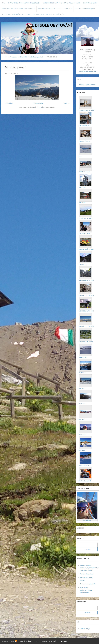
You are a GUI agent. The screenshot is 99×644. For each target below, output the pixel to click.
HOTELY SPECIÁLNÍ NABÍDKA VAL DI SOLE (16, 14)
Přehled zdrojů (85, 629)
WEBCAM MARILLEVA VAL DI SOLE (50, 9)
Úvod (3, 3)
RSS (22, 641)
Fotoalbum (13, 57)
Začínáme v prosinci (36, 57)
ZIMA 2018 (23, 57)
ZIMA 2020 (82, 450)
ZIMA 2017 (82, 419)
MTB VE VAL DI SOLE (85, 218)
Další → (66, 103)
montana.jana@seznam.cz (87, 71)
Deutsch (93, 85)
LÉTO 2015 (82, 187)
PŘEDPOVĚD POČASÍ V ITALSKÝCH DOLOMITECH (18, 9)
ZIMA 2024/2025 (84, 465)
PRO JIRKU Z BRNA (85, 234)
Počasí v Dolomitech (87, 574)
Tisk (37, 641)
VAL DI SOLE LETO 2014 (86, 311)
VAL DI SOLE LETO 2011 (86, 280)
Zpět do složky (39, 103)
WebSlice (29, 641)
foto (80, 156)
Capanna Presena (84, 141)
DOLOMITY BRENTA (90, 3)
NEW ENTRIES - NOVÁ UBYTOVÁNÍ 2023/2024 (24, 3)
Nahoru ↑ (64, 641)
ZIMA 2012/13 (83, 357)
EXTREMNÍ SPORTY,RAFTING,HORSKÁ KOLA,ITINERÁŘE (61, 3)
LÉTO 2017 (82, 203)
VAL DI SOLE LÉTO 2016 (86, 326)
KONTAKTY (68, 9)
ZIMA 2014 (82, 373)
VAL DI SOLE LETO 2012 (86, 295)
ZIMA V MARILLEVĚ (85, 481)
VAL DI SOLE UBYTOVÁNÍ (49, 25)
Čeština (82, 85)
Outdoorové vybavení (87, 584)
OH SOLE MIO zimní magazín (85, 9)
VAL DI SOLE (83, 265)
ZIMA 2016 (82, 404)
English (87, 85)
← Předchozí (9, 103)
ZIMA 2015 (82, 388)
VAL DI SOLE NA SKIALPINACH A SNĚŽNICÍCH (49, 14)
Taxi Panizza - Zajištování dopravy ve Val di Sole (87, 590)
